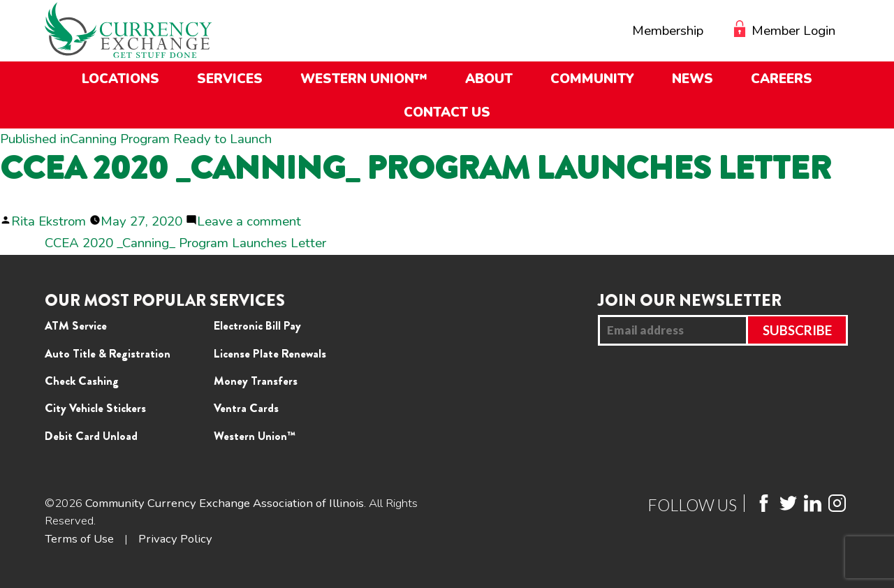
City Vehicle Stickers (95, 408)
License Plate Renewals (270, 353)
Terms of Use (79, 539)
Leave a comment (249, 221)
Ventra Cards (246, 408)
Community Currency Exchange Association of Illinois (225, 503)
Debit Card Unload (91, 436)
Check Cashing (82, 381)
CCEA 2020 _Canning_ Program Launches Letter (185, 243)
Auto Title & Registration (108, 353)
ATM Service (76, 325)
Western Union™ (255, 436)
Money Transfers (256, 381)
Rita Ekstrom (49, 221)
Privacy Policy (175, 539)
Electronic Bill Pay (257, 325)
